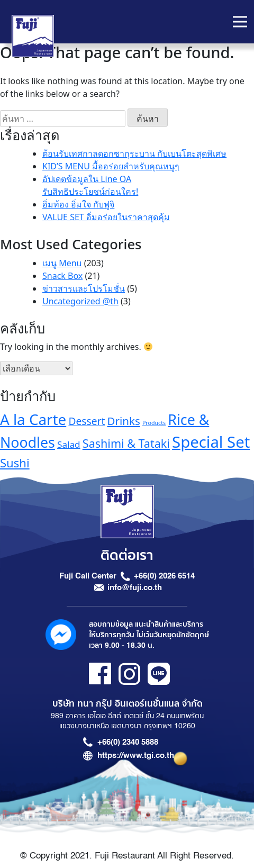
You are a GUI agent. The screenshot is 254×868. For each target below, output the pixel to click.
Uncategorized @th (80, 301)
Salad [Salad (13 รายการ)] (69, 444)
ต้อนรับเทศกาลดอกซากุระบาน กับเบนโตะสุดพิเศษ (134, 153)
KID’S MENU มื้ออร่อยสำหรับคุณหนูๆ (111, 166)
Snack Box (62, 276)
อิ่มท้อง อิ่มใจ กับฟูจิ (78, 204)
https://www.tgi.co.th (136, 755)
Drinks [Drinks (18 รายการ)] (124, 421)
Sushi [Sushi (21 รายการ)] (15, 463)
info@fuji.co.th (135, 587)
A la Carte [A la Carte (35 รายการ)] (33, 419)
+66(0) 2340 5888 (128, 742)
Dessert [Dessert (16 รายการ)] (87, 421)
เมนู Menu (62, 263)
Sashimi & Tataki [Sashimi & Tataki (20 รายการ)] (126, 443)
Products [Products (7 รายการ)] (154, 423)
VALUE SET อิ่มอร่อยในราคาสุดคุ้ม (106, 217)
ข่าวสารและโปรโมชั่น (84, 288)
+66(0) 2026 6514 (164, 576)
